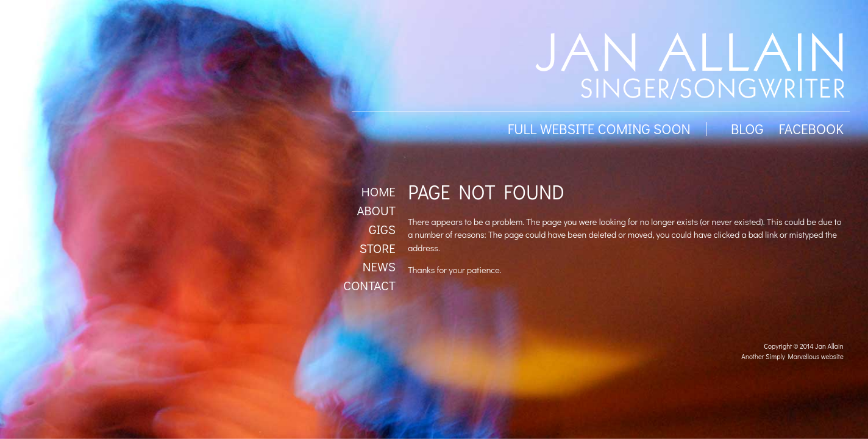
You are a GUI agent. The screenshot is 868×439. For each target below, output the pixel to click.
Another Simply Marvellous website (792, 356)
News (379, 266)
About (376, 210)
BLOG (747, 129)
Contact (369, 285)
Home (379, 191)
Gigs (382, 229)
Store (378, 248)
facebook (811, 129)
